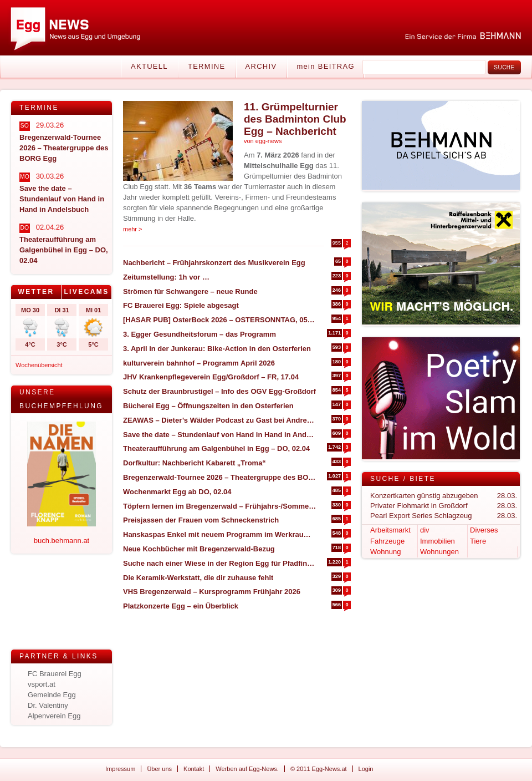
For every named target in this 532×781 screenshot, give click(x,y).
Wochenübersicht (39, 365)
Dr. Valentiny (48, 705)
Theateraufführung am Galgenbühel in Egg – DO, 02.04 (216, 448)
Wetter (36, 292)
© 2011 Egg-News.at (319, 769)
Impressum (120, 769)
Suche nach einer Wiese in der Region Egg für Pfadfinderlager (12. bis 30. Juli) (220, 563)
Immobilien (438, 541)
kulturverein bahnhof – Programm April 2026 (199, 363)
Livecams (86, 292)
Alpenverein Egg (54, 716)
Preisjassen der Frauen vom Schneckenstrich (201, 520)
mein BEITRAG (325, 66)
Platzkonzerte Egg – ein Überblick (181, 606)
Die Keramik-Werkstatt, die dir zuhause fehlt (198, 578)
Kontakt (194, 769)
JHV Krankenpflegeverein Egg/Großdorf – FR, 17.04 (211, 377)
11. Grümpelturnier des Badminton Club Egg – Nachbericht (295, 119)
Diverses (484, 530)
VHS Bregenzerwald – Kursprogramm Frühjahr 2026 (212, 592)
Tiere (478, 541)
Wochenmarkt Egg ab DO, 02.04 (177, 492)
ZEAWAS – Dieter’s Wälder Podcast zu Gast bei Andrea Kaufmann (220, 420)
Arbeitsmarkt (390, 530)
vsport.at (42, 684)
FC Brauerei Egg (55, 674)
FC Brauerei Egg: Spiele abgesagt (181, 305)
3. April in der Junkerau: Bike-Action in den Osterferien (217, 349)
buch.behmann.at (62, 541)
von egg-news (263, 141)
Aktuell (149, 66)
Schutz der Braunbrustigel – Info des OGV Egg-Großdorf (219, 391)
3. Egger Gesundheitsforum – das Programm (199, 334)
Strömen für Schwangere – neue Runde (190, 291)
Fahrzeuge (387, 541)
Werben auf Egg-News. (247, 769)
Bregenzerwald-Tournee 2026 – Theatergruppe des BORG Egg (220, 477)
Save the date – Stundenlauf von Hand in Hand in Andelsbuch (220, 435)
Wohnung (385, 552)
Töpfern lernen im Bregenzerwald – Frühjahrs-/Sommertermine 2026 (220, 506)
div (425, 530)
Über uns (159, 769)
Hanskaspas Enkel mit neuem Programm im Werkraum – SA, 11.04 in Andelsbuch (220, 534)
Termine (207, 66)
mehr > (133, 229)
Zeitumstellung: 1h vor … (166, 277)
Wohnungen (439, 552)
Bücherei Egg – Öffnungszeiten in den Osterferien (208, 406)
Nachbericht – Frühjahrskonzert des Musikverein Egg (214, 263)
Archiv (261, 66)
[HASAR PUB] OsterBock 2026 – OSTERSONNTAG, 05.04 (220, 320)
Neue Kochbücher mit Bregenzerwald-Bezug (199, 549)
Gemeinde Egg (52, 695)
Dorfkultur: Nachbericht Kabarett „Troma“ (195, 463)
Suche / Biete (403, 479)
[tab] (36, 292)
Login (366, 769)
